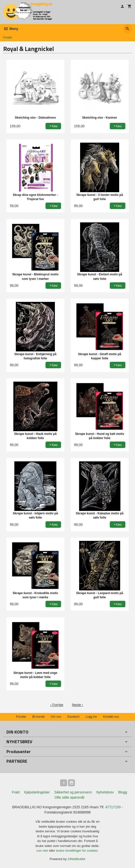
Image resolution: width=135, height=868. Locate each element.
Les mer (43, 851)
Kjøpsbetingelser (37, 792)
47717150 (113, 807)
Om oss (56, 717)
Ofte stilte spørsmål (69, 797)
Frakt (16, 792)
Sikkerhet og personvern (73, 792)
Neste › (78, 705)
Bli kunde (38, 717)
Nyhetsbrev (105, 792)
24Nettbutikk (76, 859)
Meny (11, 29)
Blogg (123, 792)
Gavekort (73, 717)
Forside (8, 37)
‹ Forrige (57, 705)
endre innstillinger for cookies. (77, 851)
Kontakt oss (111, 717)
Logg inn (91, 717)
